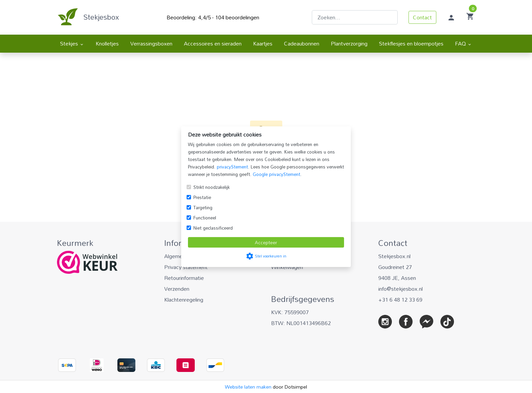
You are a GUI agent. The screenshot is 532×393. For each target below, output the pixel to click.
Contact (422, 17)
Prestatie (202, 197)
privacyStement (232, 167)
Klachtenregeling (184, 300)
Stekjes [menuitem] (72, 43)
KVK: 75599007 (290, 312)
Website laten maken (249, 387)
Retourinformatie (184, 278)
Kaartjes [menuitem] (263, 43)
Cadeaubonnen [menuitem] (302, 43)
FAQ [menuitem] (463, 43)
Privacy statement (186, 267)
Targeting (203, 208)
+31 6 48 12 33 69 (400, 300)
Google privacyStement (277, 174)
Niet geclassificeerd (213, 228)
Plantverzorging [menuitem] (349, 43)
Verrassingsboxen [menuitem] (151, 43)
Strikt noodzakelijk (212, 187)
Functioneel (205, 218)
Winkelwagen (287, 267)
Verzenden (177, 289)
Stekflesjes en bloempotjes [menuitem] (411, 43)
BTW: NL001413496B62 (301, 323)
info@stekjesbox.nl (401, 289)
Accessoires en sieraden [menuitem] (213, 43)
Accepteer (266, 242)
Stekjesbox (101, 17)
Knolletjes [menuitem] (107, 43)
